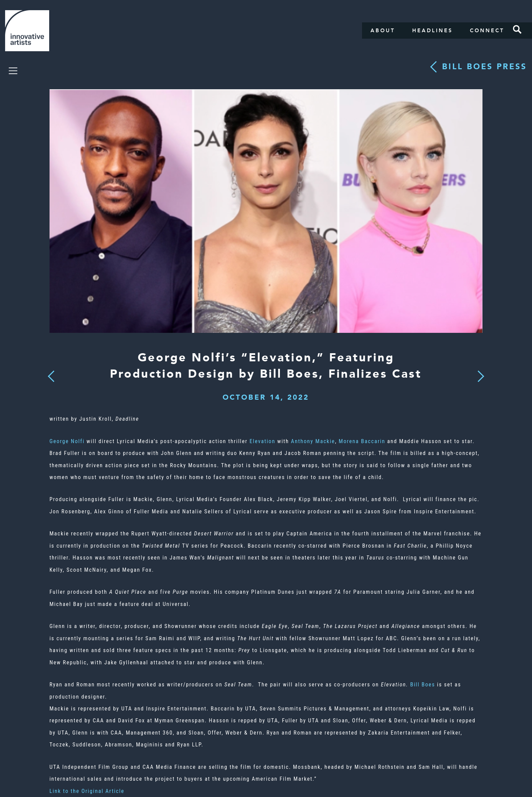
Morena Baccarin (362, 441)
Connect (487, 31)
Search (517, 30)
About (383, 31)
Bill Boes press (484, 67)
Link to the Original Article (87, 791)
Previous (51, 374)
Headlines (433, 31)
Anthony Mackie (313, 441)
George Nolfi (67, 441)
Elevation (262, 441)
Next (479, 372)
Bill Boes (423, 685)
